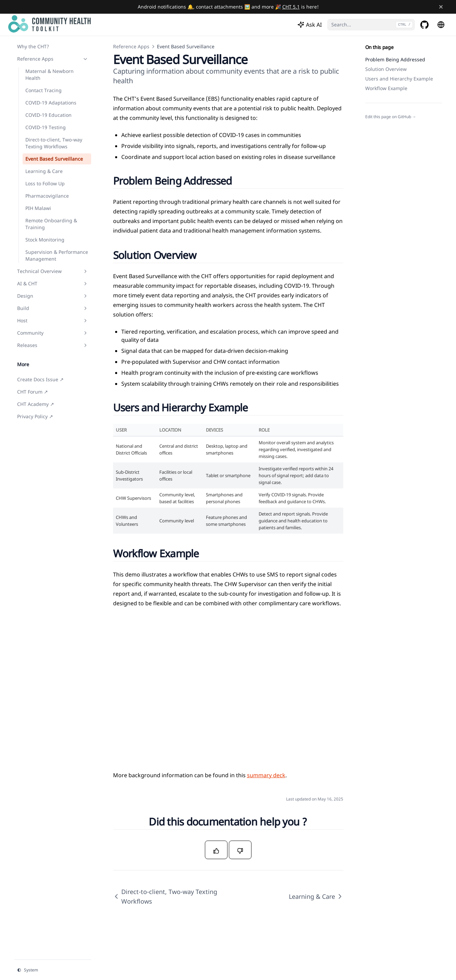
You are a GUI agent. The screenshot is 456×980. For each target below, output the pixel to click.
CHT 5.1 (291, 7)
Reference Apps (131, 46)
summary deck (266, 775)
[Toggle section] (85, 59)
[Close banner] (441, 7)
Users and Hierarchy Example (399, 79)
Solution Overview (386, 69)
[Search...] (371, 25)
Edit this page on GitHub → (391, 117)
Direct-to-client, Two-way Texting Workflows (165, 896)
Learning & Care (316, 896)
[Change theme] (53, 970)
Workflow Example (386, 88)
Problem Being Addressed (395, 59)
